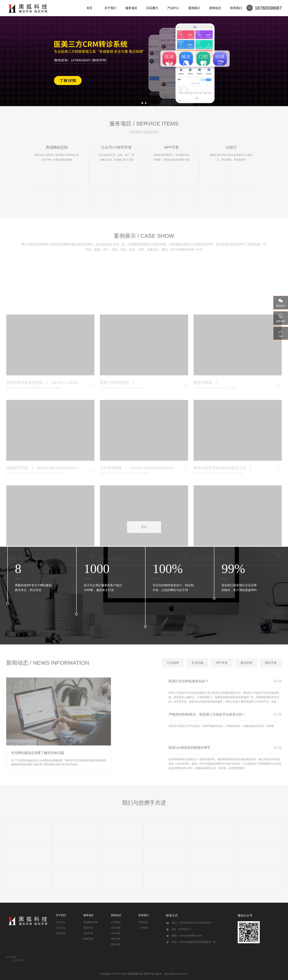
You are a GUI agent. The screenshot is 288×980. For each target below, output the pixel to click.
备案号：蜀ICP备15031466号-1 (172, 974)
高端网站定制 (91, 922)
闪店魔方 (152, 8)
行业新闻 (116, 922)
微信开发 (88, 928)
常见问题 (116, 928)
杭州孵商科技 (18, 960)
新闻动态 (215, 8)
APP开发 (88, 933)
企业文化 (61, 928)
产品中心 (173, 8)
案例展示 (194, 8)
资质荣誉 (61, 933)
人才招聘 (143, 928)
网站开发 (116, 944)
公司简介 (61, 922)
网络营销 (88, 939)
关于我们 (110, 8)
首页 (89, 8)
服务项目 (131, 8)
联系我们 (236, 8)
